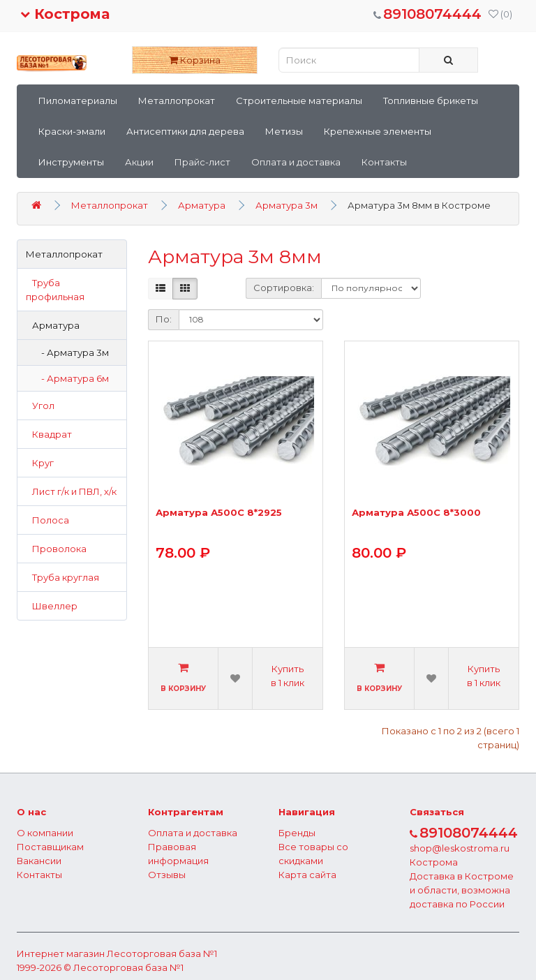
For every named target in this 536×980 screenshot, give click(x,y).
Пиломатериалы (78, 101)
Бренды (297, 833)
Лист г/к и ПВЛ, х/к (71, 491)
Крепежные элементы (378, 131)
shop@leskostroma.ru (460, 848)
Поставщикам (50, 847)
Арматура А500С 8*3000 (416, 513)
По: (164, 319)
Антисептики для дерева (185, 131)
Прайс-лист (202, 162)
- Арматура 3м (72, 352)
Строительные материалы (299, 101)
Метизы (284, 131)
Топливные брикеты (431, 101)
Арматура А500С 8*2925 (219, 513)
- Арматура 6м (72, 378)
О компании (45, 833)
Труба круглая (62, 577)
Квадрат (49, 434)
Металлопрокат (177, 101)
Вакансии (39, 861)
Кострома (65, 14)
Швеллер (52, 606)
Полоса (47, 520)
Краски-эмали (72, 131)
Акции (139, 162)
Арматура (202, 205)
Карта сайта (307, 875)
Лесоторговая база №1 (162, 953)
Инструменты (71, 162)
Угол (40, 406)
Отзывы (167, 875)
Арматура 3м (286, 205)
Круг (40, 463)
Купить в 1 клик (288, 676)
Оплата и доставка (296, 162)
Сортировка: (284, 288)
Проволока (56, 549)
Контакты (384, 162)
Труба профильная (55, 290)
